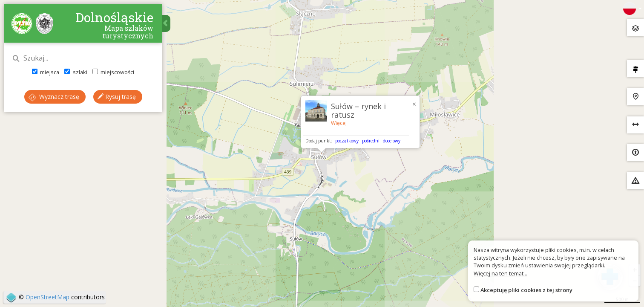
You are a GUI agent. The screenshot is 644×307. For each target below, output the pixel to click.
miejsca (46, 72)
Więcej (339, 123)
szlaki (76, 72)
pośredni (371, 141)
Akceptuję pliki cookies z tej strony (526, 290)
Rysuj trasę (117, 97)
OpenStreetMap (47, 297)
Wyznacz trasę (54, 97)
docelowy (392, 141)
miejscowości (113, 72)
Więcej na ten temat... (500, 273)
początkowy (347, 141)
